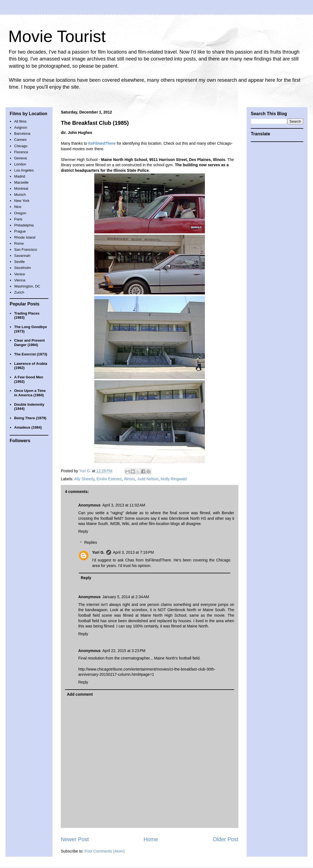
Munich (20, 195)
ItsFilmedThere (158, 560)
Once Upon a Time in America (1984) (30, 393)
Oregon (20, 213)
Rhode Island (25, 237)
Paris (18, 219)
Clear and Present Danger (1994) (29, 343)
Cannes (20, 140)
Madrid (20, 176)
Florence (21, 152)
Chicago (21, 146)
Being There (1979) (30, 418)
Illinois (130, 479)
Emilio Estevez (109, 479)
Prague (20, 231)
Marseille (21, 182)
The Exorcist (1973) (31, 354)
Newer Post (75, 839)
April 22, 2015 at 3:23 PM (124, 651)
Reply (83, 531)
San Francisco (26, 250)
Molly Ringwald (174, 479)
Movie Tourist (57, 36)
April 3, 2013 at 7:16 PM (133, 552)
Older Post (225, 839)
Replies (91, 543)
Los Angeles (24, 170)
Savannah (22, 256)
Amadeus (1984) (28, 427)
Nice (18, 207)
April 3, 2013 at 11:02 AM (124, 505)
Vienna (20, 280)
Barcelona (22, 134)
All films (20, 121)
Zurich (19, 292)
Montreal (21, 188)
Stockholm (23, 268)
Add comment (80, 694)
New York (22, 201)
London (20, 164)
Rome (19, 243)
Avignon (21, 127)
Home (151, 839)
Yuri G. (98, 552)
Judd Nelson (148, 479)
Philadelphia (24, 225)
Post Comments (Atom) (105, 851)
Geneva (20, 158)
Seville (19, 262)
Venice (19, 274)
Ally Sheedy (84, 479)
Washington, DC (27, 286)
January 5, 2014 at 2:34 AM (126, 597)
